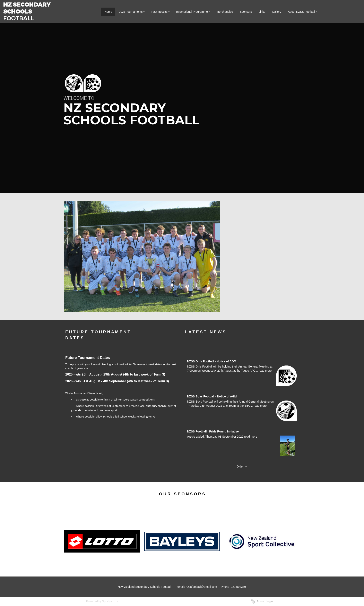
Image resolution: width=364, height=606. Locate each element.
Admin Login (262, 601)
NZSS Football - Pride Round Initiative (213, 431)
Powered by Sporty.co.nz (102, 601)
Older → (242, 466)
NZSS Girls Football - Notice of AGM (212, 361)
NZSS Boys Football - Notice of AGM (212, 396)
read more (265, 371)
